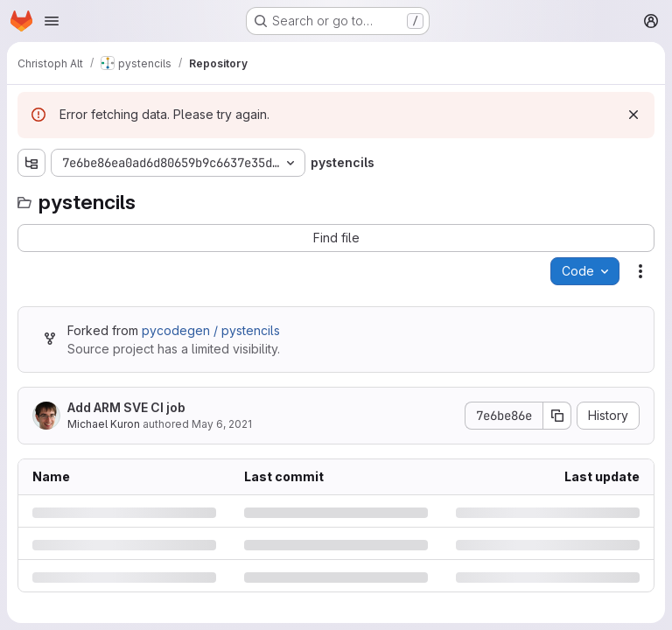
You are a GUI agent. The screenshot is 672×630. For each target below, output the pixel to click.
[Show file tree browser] (31, 163)
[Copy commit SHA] (557, 416)
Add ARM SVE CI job (126, 407)
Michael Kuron (104, 424)
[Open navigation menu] (52, 21)
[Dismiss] (633, 115)
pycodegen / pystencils (211, 330)
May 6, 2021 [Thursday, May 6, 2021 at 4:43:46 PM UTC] (222, 424)
